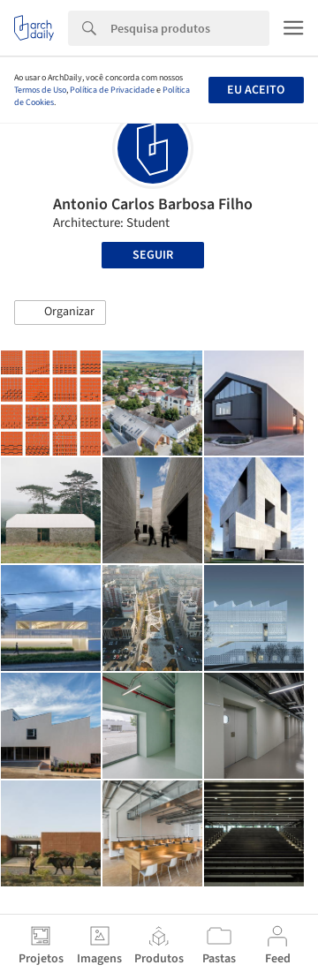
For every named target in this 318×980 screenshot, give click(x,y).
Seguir (153, 255)
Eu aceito (256, 90)
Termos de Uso (40, 90)
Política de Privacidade (112, 90)
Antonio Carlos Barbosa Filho (153, 204)
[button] (60, 313)
